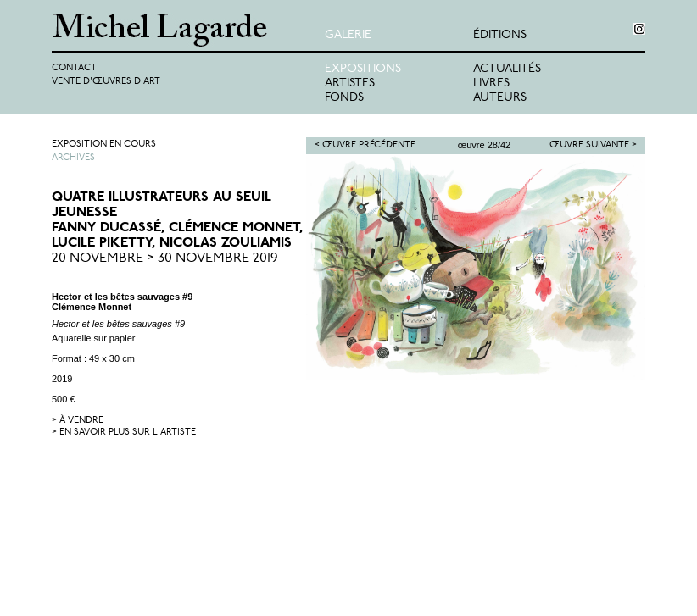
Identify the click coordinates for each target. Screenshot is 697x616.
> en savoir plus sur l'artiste (124, 433)
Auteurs (500, 98)
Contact (74, 68)
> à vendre (78, 421)
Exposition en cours (104, 144)
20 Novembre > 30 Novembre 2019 (165, 258)
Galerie (348, 35)
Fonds (344, 98)
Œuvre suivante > (593, 145)
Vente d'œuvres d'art (106, 82)
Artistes (350, 83)
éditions (500, 35)
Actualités (507, 69)
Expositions (363, 69)
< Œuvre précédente (365, 145)
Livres (491, 83)
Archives (73, 158)
